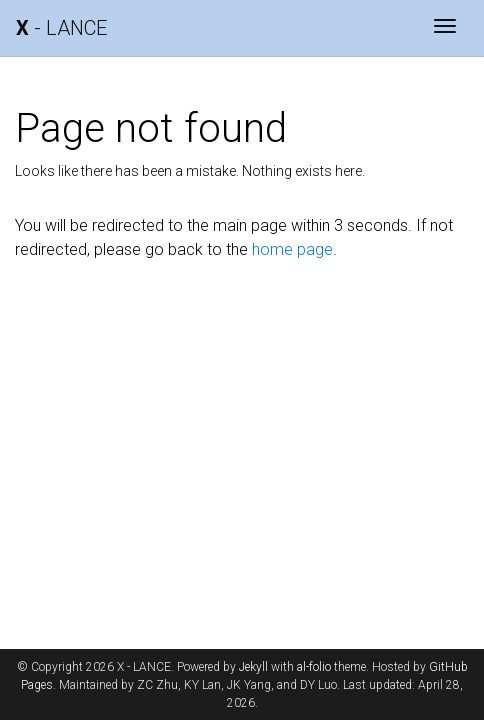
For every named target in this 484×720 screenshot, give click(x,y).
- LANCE (61, 28)
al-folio (314, 667)
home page (292, 249)
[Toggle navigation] (445, 28)
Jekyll (253, 667)
